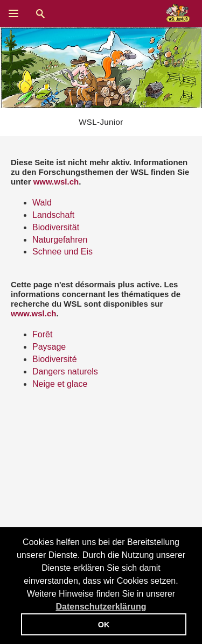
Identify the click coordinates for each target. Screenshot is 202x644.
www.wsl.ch (56, 182)
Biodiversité (55, 359)
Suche (40, 13)
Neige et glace (60, 384)
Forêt (42, 334)
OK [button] (104, 625)
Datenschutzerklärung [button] (101, 607)
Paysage (49, 347)
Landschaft (53, 215)
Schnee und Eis (62, 252)
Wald (42, 203)
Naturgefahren (60, 240)
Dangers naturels (65, 371)
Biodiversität (56, 227)
